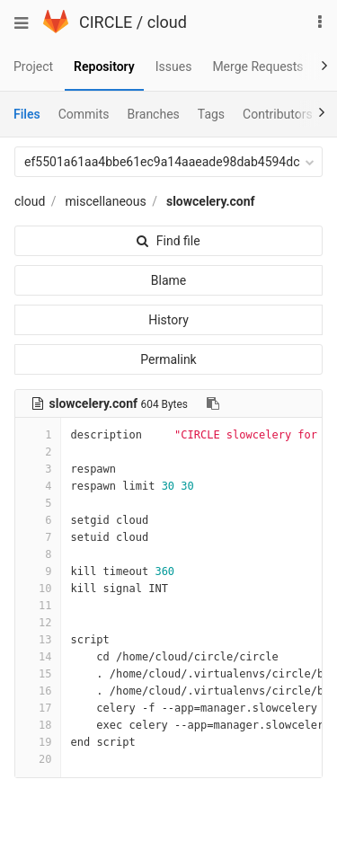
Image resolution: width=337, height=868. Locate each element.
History (168, 320)
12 (38, 623)
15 (38, 674)
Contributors (278, 114)
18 (38, 725)
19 (38, 742)
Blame (168, 280)
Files (27, 114)
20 (38, 759)
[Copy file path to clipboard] (213, 403)
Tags (211, 114)
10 (38, 589)
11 (38, 606)
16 (38, 691)
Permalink (168, 359)
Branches (154, 114)
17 (38, 708)
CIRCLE (106, 22)
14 (38, 657)
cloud (167, 22)
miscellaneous (106, 201)
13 (38, 640)
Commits (84, 114)
